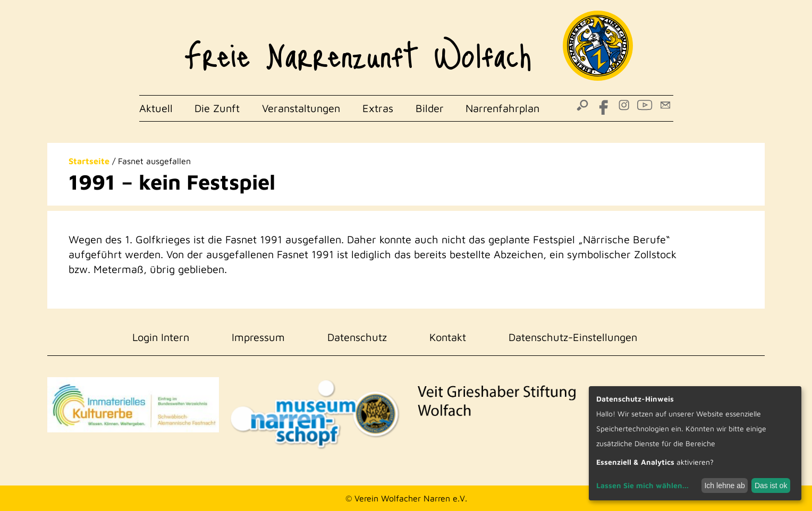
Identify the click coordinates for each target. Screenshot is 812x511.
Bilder (430, 108)
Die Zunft (217, 108)
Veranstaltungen (301, 108)
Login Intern (161, 337)
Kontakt (448, 337)
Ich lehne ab (724, 486)
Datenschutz (357, 337)
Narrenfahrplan (502, 108)
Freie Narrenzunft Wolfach (358, 48)
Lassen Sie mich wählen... (642, 485)
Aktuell (156, 108)
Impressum (258, 337)
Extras (378, 108)
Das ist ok (771, 486)
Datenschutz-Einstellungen (573, 337)
